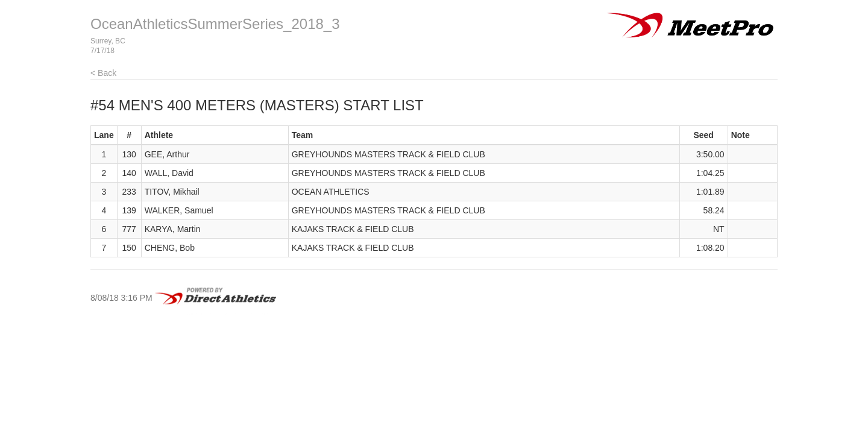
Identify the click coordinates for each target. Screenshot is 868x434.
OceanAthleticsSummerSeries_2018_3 (215, 24)
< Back (103, 73)
